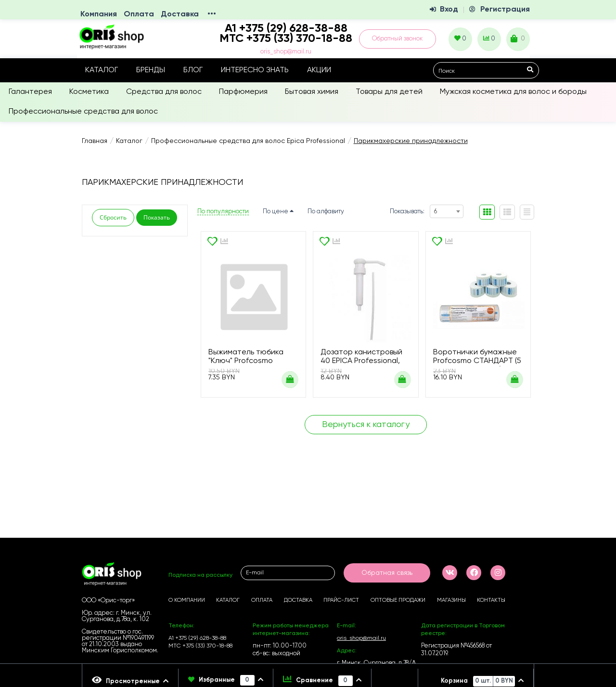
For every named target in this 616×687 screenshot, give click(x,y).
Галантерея (30, 92)
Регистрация (505, 10)
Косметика (89, 92)
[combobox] (447, 211)
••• (212, 14)
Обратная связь (387, 573)
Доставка (180, 14)
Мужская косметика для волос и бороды (513, 92)
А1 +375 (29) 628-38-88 (197, 638)
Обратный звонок (398, 39)
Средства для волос (164, 92)
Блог (193, 70)
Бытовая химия (312, 92)
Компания (99, 14)
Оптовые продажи (398, 600)
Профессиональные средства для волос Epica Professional (248, 141)
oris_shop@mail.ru (286, 52)
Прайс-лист (341, 600)
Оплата (139, 14)
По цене (278, 212)
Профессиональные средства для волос (83, 112)
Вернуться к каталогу (366, 425)
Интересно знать (255, 70)
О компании (187, 600)
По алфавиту (326, 212)
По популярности (223, 212)
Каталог (102, 70)
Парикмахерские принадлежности (411, 141)
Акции (319, 70)
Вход (449, 10)
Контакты (491, 600)
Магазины (451, 600)
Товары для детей (389, 92)
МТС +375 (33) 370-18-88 (286, 39)
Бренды (151, 70)
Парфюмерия (243, 92)
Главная (95, 141)
